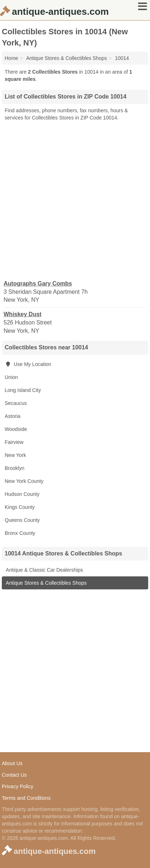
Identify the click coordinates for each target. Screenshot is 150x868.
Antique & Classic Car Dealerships (44, 570)
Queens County (22, 520)
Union (11, 377)
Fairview (14, 442)
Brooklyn (14, 468)
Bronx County (20, 533)
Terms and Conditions (26, 798)
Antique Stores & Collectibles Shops (46, 583)
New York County (24, 481)
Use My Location (28, 364)
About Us (12, 763)
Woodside (16, 429)
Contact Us (14, 775)
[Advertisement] (75, 200)
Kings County (20, 507)
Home (11, 58)
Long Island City (23, 390)
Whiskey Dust (23, 314)
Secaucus (16, 403)
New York (15, 455)
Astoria (13, 416)
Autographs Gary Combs (38, 283)
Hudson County (22, 494)
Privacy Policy (17, 786)
